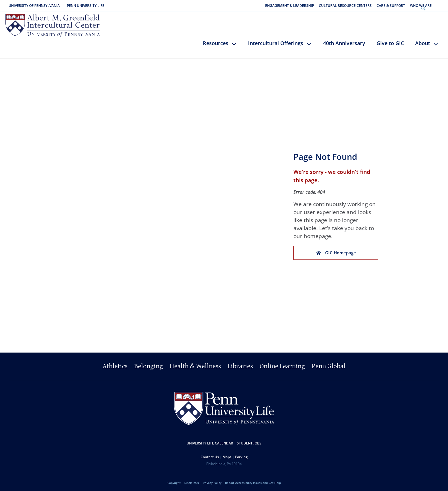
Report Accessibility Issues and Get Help (253, 480)
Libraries (240, 364)
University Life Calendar (210, 441)
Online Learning (282, 364)
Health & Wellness (195, 364)
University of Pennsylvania (34, 6)
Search (440, 6)
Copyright (174, 480)
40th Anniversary (344, 41)
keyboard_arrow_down (237, 45)
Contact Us (210, 454)
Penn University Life (86, 6)
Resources (216, 41)
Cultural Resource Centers (345, 6)
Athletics (115, 364)
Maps (227, 454)
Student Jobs (249, 441)
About (423, 41)
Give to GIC (390, 41)
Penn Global (329, 364)
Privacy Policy (212, 480)
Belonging (149, 364)
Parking (241, 454)
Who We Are (421, 6)
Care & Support (391, 6)
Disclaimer (192, 480)
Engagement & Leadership (290, 6)
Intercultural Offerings (276, 41)
